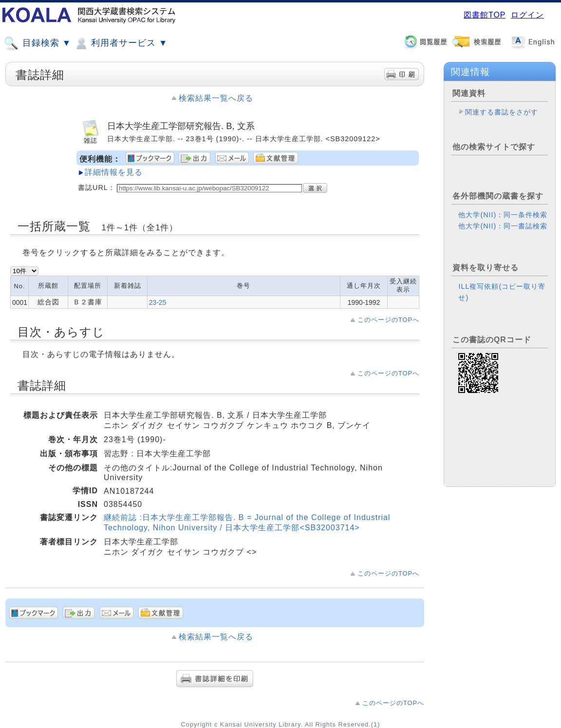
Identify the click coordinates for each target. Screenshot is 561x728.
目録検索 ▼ (37, 43)
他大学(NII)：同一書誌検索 (503, 226)
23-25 (158, 302)
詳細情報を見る (114, 172)
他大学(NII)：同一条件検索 (503, 215)
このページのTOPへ (388, 320)
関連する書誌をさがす (502, 112)
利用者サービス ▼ (121, 43)
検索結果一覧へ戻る (216, 98)
